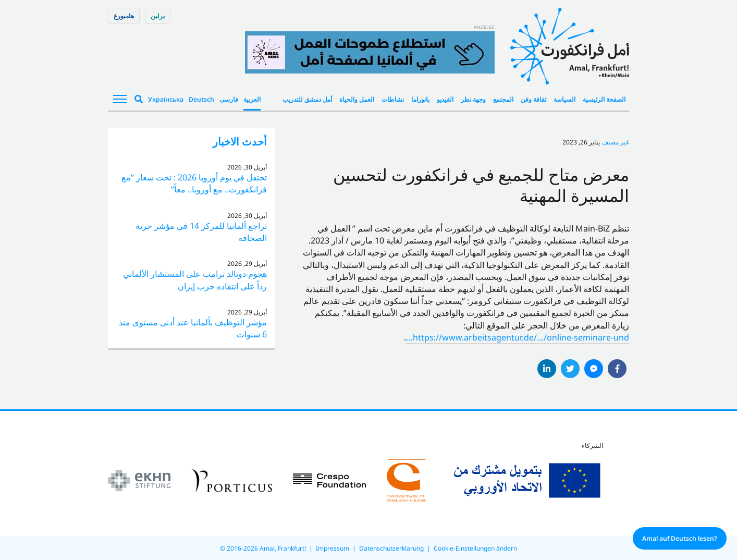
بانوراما (420, 99)
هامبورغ (124, 16)
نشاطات (393, 99)
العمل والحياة (357, 99)
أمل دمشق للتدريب (307, 99)
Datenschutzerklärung (391, 548)
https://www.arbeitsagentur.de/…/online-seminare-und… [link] (518, 337)
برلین (158, 16)
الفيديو (445, 99)
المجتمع (503, 99)
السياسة (564, 99)
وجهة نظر (473, 99)
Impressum (333, 548)
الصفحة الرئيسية (604, 99)
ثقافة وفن (533, 99)
